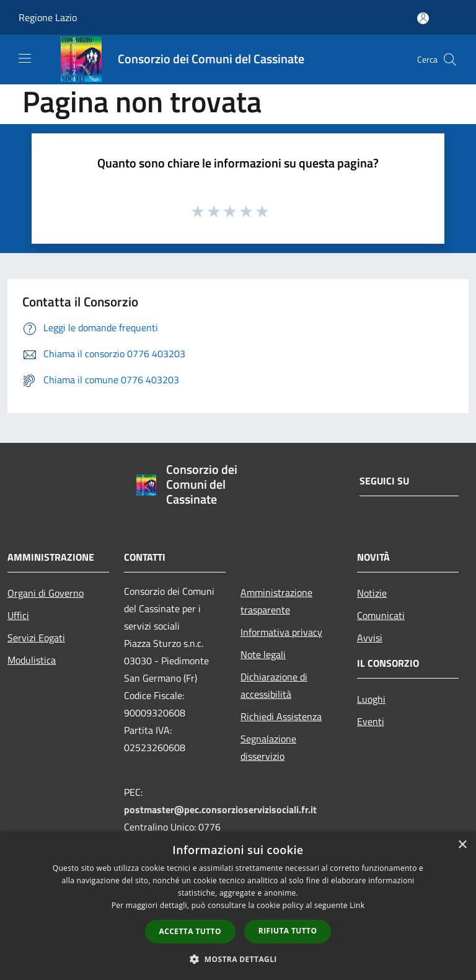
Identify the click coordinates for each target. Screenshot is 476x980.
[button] (238, 959)
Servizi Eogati (36, 638)
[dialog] (238, 906)
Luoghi (371, 699)
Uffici (18, 615)
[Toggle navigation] (25, 58)
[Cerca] (450, 60)
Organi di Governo (46, 593)
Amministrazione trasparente (276, 601)
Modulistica (32, 660)
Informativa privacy (281, 632)
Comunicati (381, 615)
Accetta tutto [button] (190, 931)
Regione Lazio (48, 17)
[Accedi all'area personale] (423, 18)
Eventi (371, 721)
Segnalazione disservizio (268, 747)
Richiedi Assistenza (281, 716)
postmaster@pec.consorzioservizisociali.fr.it (220, 809)
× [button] (462, 845)
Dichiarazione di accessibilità (274, 685)
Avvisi (370, 638)
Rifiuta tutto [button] (288, 931)
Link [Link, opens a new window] (357, 905)
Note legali (263, 654)
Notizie (372, 593)
